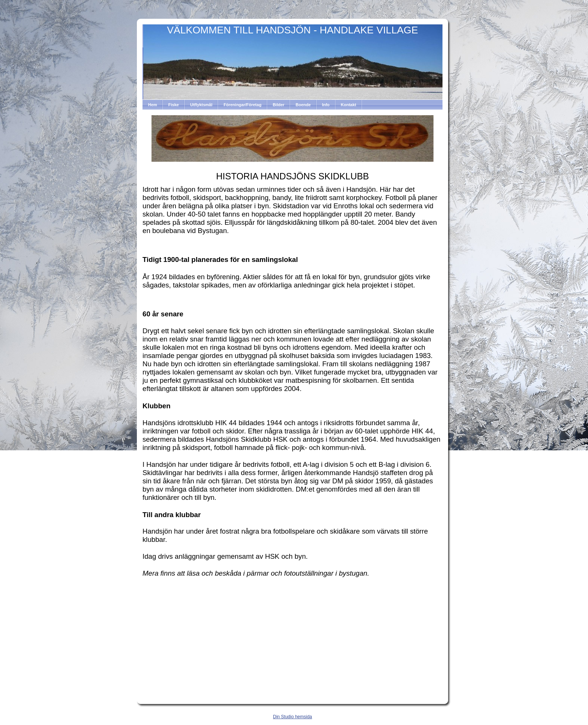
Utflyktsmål (201, 105)
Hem (153, 105)
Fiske (174, 105)
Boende (303, 105)
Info (326, 105)
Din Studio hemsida (292, 717)
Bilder (278, 105)
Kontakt (349, 105)
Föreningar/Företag (242, 105)
